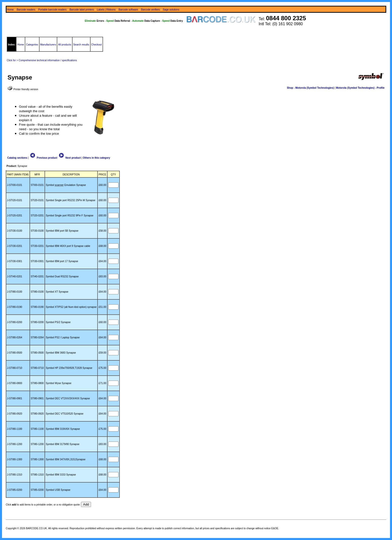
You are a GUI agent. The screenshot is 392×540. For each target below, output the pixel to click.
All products (64, 45)
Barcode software (128, 10)
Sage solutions (171, 10)
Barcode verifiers (150, 10)
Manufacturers (48, 45)
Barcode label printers (82, 10)
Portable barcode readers (52, 10)
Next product (69, 158)
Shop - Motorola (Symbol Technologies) (310, 88)
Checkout (96, 45)
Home (10, 10)
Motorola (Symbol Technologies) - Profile (360, 88)
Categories (32, 45)
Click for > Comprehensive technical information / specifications (42, 60)
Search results (81, 45)
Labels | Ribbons (106, 10)
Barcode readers (26, 10)
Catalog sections (17, 158)
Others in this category (97, 158)
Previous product (43, 158)
